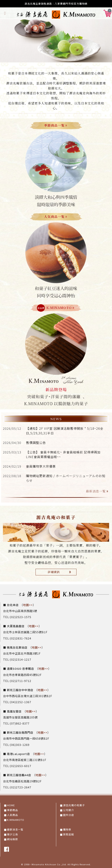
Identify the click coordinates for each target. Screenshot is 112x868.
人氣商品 (12, 815)
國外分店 (68, 815)
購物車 (67, 829)
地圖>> (28, 605)
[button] (108, 13)
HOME (11, 805)
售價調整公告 (36, 443)
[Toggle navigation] (5, 13)
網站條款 (12, 839)
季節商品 (12, 810)
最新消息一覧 (97, 491)
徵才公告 (12, 834)
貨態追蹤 (68, 834)
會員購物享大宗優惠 (41, 466)
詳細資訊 (60, 572)
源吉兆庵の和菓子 (74, 805)
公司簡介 (68, 810)
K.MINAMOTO (16, 820)
